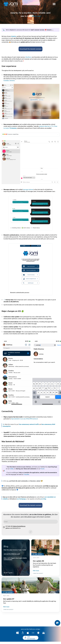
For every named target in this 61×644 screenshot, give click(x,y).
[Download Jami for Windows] (17, 634)
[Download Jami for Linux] (23, 634)
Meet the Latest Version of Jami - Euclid (15, 550)
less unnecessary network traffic (29, 424)
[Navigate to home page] (11, 4)
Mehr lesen (36, 571)
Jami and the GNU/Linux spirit (12, 554)
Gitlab (12, 469)
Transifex (26, 474)
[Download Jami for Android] (38, 634)
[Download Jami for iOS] (33, 634)
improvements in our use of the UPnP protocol (24, 419)
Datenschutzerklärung (19, 526)
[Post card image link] (45, 547)
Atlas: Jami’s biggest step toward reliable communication (15, 559)
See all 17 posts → (9, 573)
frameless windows (9, 81)
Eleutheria (28, 57)
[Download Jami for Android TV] (44, 634)
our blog (43, 499)
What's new (36, 16)
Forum (43, 469)
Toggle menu (54, 4)
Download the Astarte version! (31, 49)
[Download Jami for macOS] (28, 634)
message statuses (28, 189)
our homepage (21, 499)
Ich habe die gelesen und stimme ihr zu (14, 527)
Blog (6, 546)
